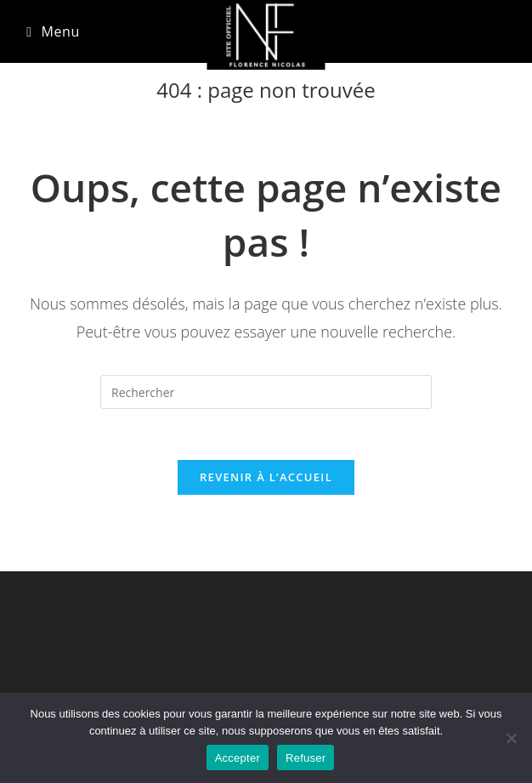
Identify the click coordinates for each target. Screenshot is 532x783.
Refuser (306, 758)
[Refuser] (511, 738)
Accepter (238, 758)
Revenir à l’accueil (266, 477)
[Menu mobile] (53, 31)
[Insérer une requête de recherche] (266, 392)
